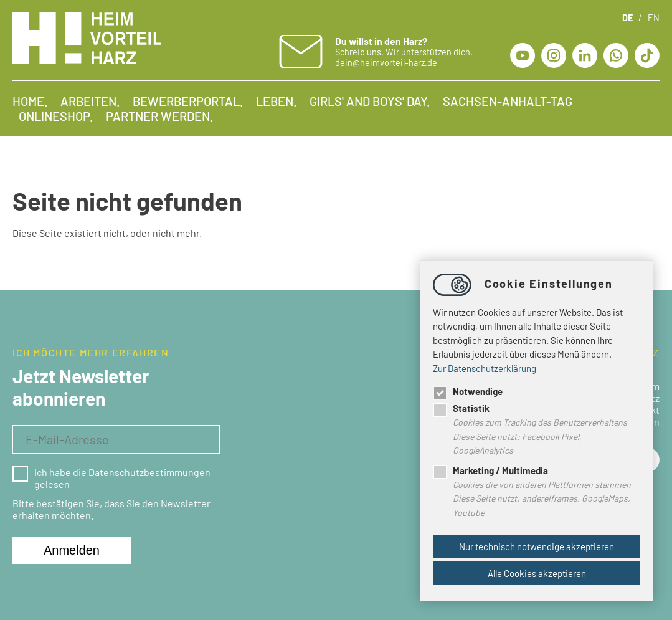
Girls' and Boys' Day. (370, 101)
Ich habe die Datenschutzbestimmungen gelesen (111, 478)
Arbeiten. (90, 101)
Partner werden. (160, 116)
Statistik (461, 408)
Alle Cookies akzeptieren (537, 573)
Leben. (277, 101)
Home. (30, 101)
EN (654, 18)
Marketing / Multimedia (490, 470)
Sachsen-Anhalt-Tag (508, 101)
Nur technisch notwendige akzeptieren (537, 546)
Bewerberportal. (188, 101)
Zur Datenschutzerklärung (485, 368)
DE (627, 18)
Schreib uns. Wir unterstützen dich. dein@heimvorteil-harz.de (404, 51)
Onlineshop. (56, 116)
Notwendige (468, 391)
